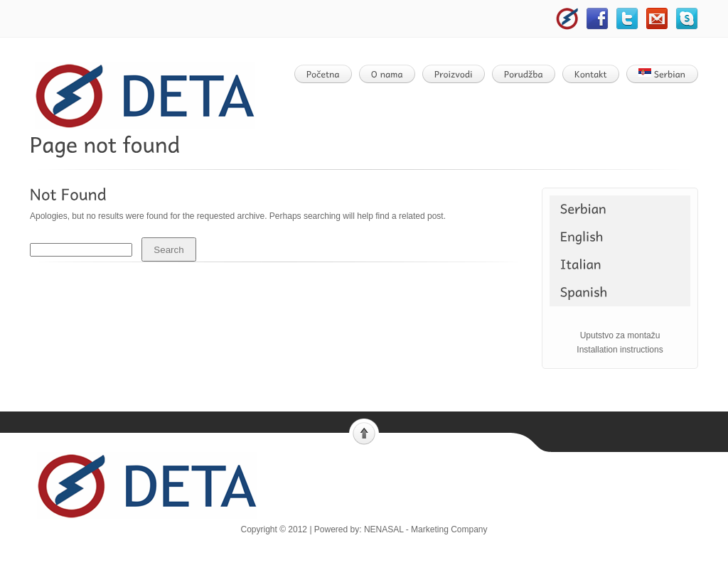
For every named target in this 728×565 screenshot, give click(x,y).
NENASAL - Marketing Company (426, 529)
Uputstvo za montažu (620, 335)
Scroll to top (364, 432)
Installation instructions (620, 350)
